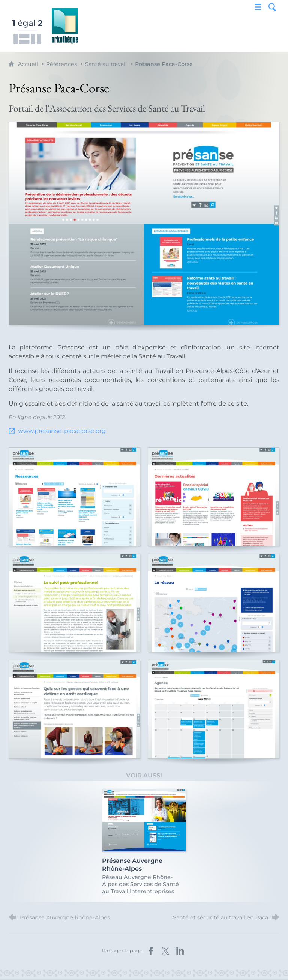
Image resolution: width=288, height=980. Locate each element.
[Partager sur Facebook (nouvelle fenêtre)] (151, 951)
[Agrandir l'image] (144, 224)
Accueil (29, 64)
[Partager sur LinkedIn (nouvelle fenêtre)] (180, 951)
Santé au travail (106, 64)
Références (61, 64)
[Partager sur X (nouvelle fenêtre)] (165, 951)
